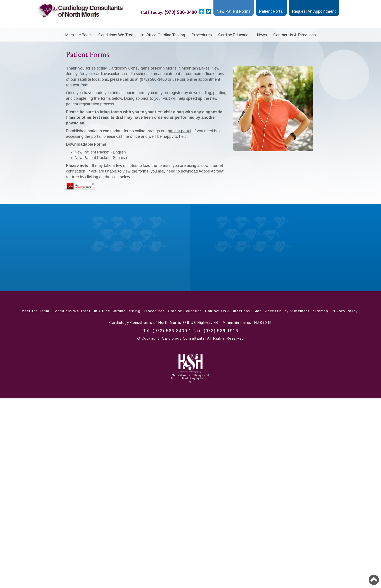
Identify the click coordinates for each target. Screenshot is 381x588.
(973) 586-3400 (170, 331)
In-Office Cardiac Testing (163, 35)
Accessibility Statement (287, 311)
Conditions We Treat (116, 35)
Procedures (202, 35)
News (262, 35)
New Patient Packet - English (100, 152)
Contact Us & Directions (294, 35)
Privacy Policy (345, 311)
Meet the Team (79, 35)
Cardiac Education (234, 35)
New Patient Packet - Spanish (101, 158)
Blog (258, 311)
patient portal (179, 131)
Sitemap (321, 311)
